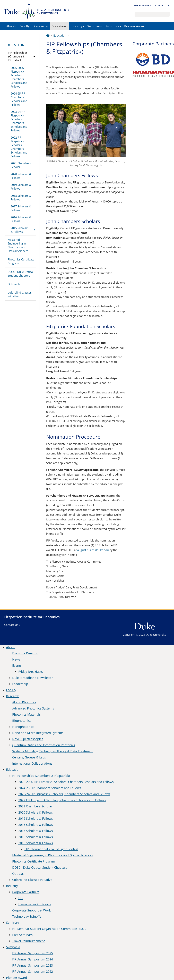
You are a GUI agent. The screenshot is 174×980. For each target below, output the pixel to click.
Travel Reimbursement (28, 941)
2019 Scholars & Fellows (21, 187)
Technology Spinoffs (27, 916)
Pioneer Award (135, 26)
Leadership (20, 684)
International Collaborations (32, 763)
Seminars (94, 26)
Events (17, 665)
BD (20, 898)
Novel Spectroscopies (28, 739)
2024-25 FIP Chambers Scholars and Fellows (19, 99)
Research (40, 26)
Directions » (143, 5)
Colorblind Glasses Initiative (20, 294)
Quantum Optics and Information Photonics (44, 745)
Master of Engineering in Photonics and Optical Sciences (18, 245)
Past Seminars (22, 935)
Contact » (162, 5)
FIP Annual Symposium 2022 (33, 971)
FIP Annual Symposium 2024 (33, 959)
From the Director (25, 653)
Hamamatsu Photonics (35, 904)
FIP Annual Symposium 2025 (33, 953)
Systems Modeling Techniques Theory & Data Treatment (52, 751)
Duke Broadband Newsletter (32, 678)
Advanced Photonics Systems (33, 708)
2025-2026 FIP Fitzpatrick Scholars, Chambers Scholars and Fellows (19, 77)
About (11, 26)
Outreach (14, 284)
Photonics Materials (26, 714)
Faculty (25, 26)
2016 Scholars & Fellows (21, 219)
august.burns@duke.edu (93, 550)
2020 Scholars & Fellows (21, 176)
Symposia (112, 26)
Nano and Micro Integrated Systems (38, 733)
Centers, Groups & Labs (29, 757)
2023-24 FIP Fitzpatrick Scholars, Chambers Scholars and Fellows (19, 121)
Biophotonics (22, 721)
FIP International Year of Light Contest (51, 849)
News (16, 659)
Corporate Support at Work (31, 910)
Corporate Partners (26, 892)
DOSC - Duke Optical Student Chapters (21, 274)
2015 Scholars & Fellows (20, 230)
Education (59, 26)
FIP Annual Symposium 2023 (33, 965)
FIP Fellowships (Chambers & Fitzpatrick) (18, 56)
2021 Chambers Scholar (21, 165)
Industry (77, 26)
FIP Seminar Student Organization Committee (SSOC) (50, 929)
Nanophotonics (23, 727)
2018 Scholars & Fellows (21, 198)
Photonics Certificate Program (21, 261)
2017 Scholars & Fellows (21, 208)
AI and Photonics (24, 702)
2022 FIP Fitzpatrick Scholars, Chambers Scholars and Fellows (19, 147)
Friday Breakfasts (31, 672)
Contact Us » (12, 625)
